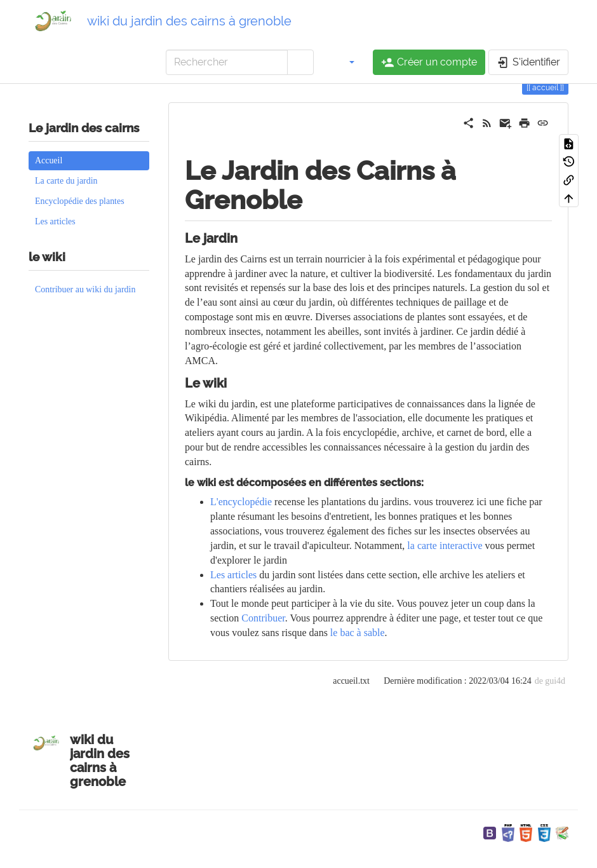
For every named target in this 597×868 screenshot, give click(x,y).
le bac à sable (358, 633)
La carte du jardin (66, 181)
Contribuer (263, 618)
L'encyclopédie (241, 502)
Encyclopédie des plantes (80, 201)
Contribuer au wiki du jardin (85, 289)
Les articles (55, 221)
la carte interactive (445, 546)
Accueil (49, 160)
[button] (345, 62)
